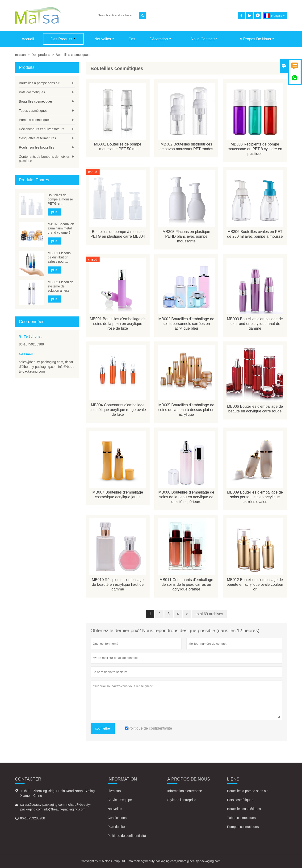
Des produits (63, 39)
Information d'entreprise (185, 791)
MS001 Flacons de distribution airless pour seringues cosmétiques (59, 257)
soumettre (103, 728)
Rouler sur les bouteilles (36, 147)
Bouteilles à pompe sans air (39, 83)
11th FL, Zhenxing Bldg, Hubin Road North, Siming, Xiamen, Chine (58, 793)
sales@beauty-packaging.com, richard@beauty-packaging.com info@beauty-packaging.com (47, 367)
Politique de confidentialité (127, 836)
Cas (132, 39)
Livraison (114, 791)
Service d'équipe (120, 800)
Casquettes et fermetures (37, 138)
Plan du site (116, 827)
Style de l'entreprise (182, 800)
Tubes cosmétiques (33, 111)
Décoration (160, 39)
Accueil (28, 39)
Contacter (28, 779)
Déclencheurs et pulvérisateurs (42, 129)
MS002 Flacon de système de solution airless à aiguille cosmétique (61, 286)
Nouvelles (104, 39)
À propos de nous (257, 39)
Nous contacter (204, 39)
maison (20, 55)
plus (54, 212)
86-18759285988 (31, 344)
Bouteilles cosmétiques (36, 101)
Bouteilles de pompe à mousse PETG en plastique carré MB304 (60, 199)
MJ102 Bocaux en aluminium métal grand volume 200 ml (61, 228)
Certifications (117, 818)
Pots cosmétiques (32, 92)
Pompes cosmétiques (35, 120)
